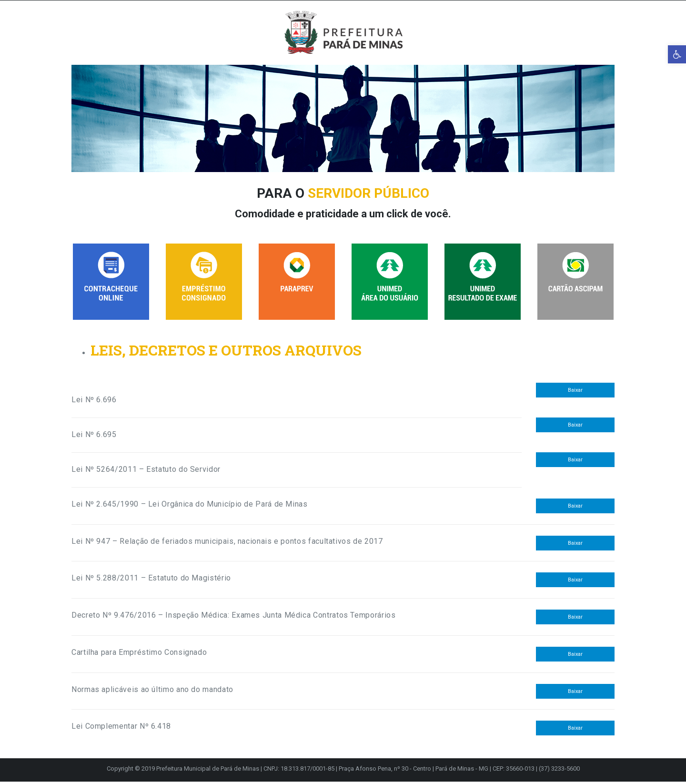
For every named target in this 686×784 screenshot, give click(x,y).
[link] (677, 54)
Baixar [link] (575, 392)
